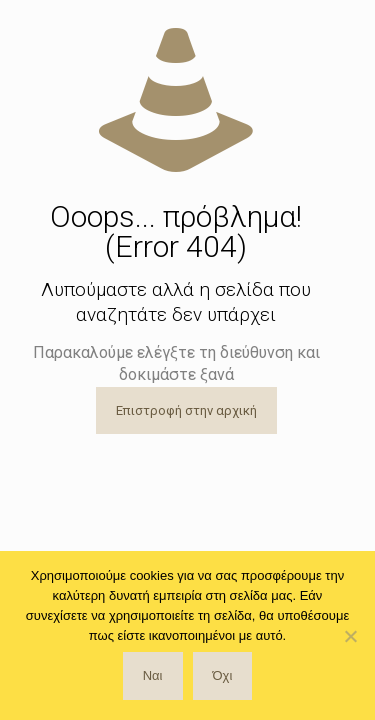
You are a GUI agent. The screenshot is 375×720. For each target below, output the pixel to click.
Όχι (223, 675)
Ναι (153, 675)
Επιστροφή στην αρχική (186, 410)
